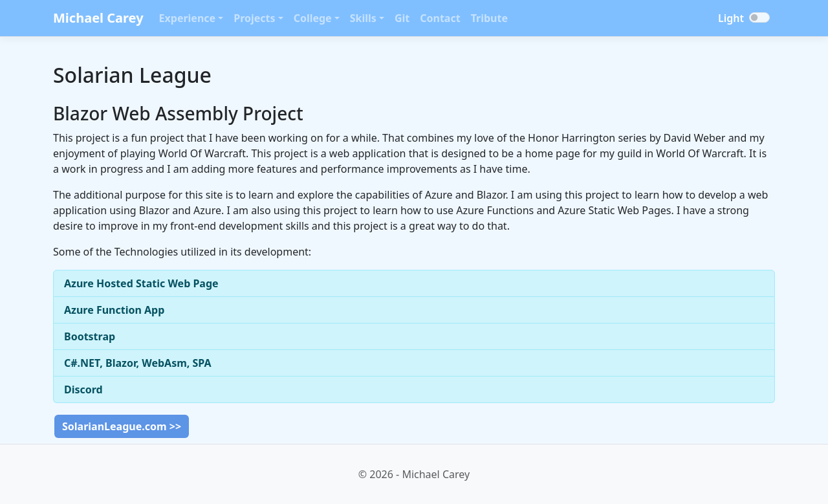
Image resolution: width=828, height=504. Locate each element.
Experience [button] (188, 18)
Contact (440, 18)
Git (402, 18)
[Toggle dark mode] (759, 17)
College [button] (313, 18)
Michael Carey (98, 18)
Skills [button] (363, 18)
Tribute (489, 18)
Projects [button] (254, 18)
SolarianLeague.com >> (122, 426)
